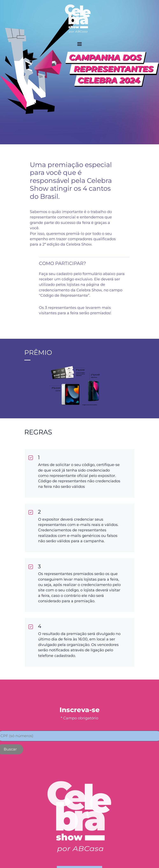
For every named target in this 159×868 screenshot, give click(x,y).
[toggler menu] (79, 44)
